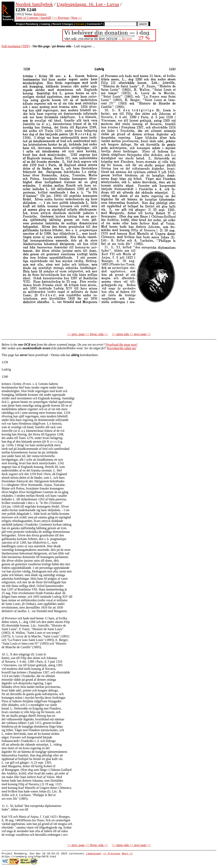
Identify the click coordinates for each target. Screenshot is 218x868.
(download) (94, 854)
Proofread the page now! (121, 345)
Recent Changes (63, 24)
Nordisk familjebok (34, 4)
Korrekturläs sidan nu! (122, 348)
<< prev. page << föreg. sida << (88, 334)
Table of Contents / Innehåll (33, 18)
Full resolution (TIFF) (16, 46)
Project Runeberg (27, 24)
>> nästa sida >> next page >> (131, 334)
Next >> (77, 18)
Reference (40, 14)
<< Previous (61, 18)
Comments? (95, 24)
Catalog (45, 24)
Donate (80, 24)
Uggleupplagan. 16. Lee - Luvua (88, 4)
